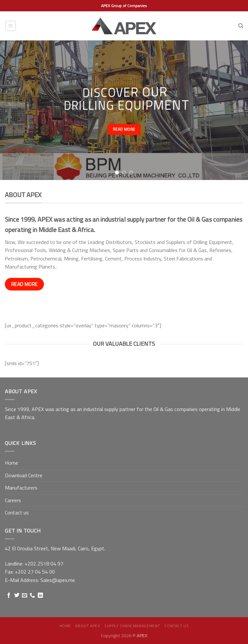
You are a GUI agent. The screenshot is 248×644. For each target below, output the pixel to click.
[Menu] (11, 26)
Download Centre (24, 475)
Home (11, 463)
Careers (13, 500)
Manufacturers (21, 488)
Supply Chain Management (132, 626)
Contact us (17, 512)
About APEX (88, 626)
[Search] (241, 26)
